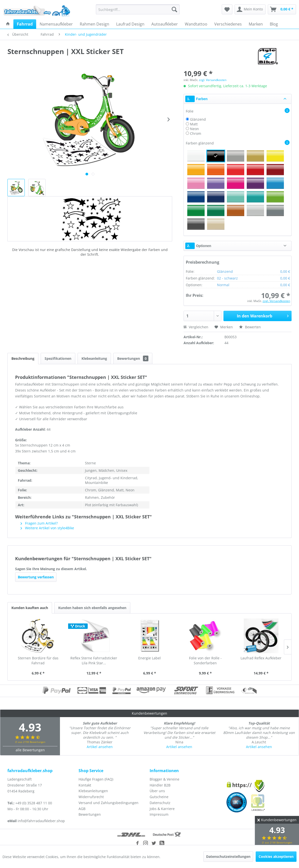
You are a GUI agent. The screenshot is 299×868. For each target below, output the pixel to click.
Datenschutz (160, 803)
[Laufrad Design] (130, 24)
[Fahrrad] (25, 24)
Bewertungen (133, 358)
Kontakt (85, 785)
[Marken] (256, 24)
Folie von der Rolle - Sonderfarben (205, 660)
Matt (194, 124)
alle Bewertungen (30, 750)
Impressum (159, 814)
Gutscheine (159, 797)
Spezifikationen (58, 358)
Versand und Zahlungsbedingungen (109, 803)
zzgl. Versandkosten (213, 80)
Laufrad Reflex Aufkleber (261, 658)
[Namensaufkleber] (56, 24)
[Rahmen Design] (95, 24)
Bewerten (250, 327)
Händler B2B (160, 785)
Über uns (157, 791)
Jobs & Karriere (162, 809)
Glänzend (198, 119)
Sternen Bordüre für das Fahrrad (38, 660)
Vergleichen (196, 327)
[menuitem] (138, 9)
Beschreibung (23, 358)
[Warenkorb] (282, 9)
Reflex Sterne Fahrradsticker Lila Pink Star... (94, 660)
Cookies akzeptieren (276, 856)
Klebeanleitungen (93, 791)
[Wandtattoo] (196, 24)
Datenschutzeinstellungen (228, 856)
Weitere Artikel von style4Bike (47, 528)
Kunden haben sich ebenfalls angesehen (92, 608)
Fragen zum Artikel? (39, 523)
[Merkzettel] (227, 9)
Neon (194, 129)
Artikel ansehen (100, 747)
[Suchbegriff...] (138, 9)
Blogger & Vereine (164, 779)
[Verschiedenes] (228, 24)
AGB (82, 809)
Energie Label (149, 658)
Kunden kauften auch (30, 608)
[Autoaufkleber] (165, 24)
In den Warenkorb (263, 315)
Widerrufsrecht (91, 797)
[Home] (8, 24)
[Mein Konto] (250, 9)
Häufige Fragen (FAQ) (96, 779)
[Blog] (274, 24)
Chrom (196, 133)
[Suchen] (174, 9)
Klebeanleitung (94, 358)
